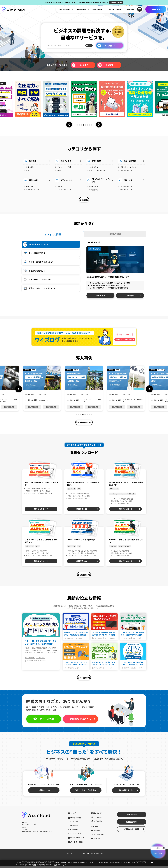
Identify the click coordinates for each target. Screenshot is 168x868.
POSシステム (92, 167)
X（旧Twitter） (98, 836)
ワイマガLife (97, 823)
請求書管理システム (31, 189)
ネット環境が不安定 (34, 254)
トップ (72, 815)
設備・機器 (28, 167)
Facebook (96, 832)
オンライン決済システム (96, 170)
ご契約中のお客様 (134, 831)
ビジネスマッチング (63, 189)
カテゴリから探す (75, 835)
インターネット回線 (63, 167)
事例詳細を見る (9, 407)
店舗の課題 (115, 235)
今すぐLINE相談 (46, 721)
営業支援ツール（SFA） (127, 167)
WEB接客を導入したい (35, 245)
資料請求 (134, 296)
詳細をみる (104, 296)
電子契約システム (125, 186)
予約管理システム (125, 170)
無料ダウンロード (45, 510)
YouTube (96, 840)
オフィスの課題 (53, 235)
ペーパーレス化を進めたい (37, 280)
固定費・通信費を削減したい (38, 262)
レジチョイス (83, 855)
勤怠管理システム (125, 189)
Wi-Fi (58, 170)
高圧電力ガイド (97, 855)
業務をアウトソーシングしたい (39, 289)
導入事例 (130, 9)
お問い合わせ (135, 816)
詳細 (116, 2)
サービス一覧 (74, 819)
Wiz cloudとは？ (76, 839)
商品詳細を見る (33, 407)
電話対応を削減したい (35, 271)
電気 (26, 170)
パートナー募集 (75, 844)
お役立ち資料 (155, 9)
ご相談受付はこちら (83, 721)
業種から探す (74, 827)
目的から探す (74, 831)
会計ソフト (28, 186)
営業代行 (59, 186)
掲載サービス (92, 187)
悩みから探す (74, 823)
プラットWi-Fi (71, 855)
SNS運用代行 (92, 190)
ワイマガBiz (96, 819)
